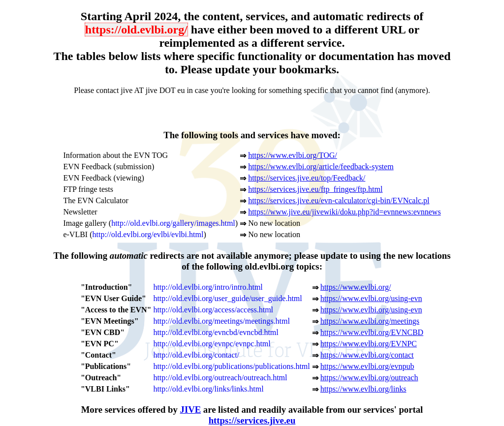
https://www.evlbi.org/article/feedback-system (321, 167)
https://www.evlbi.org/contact (367, 355)
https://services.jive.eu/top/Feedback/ (307, 178)
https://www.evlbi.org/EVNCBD (372, 332)
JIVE (191, 410)
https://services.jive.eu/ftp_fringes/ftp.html (315, 189)
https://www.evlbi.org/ (356, 287)
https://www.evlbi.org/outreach (369, 378)
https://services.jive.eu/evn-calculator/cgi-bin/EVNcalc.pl (339, 200)
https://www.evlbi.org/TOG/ (293, 155)
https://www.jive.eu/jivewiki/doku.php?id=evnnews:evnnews (344, 212)
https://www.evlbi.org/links (363, 389)
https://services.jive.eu (252, 420)
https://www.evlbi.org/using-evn (371, 298)
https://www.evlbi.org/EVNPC (369, 344)
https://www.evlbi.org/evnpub (367, 366)
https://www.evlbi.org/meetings (370, 321)
